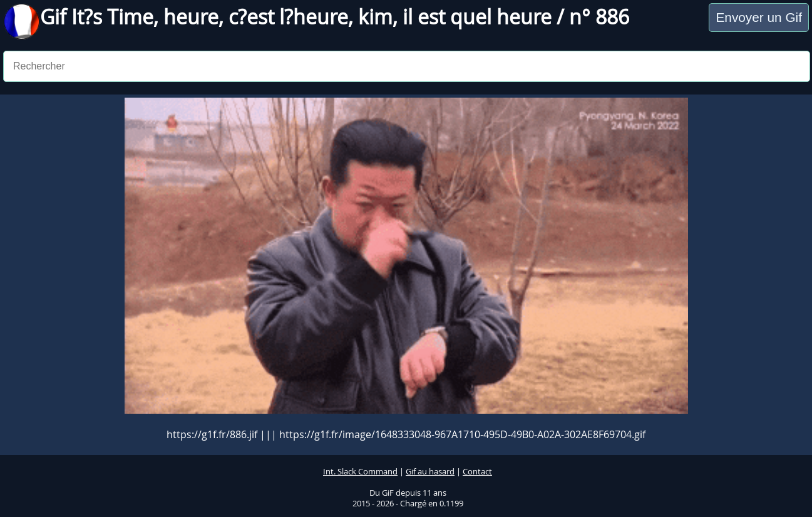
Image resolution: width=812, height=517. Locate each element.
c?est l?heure (288, 17)
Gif (56, 17)
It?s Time (112, 17)
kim (375, 17)
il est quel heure (477, 17)
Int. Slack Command (360, 472)
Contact (477, 472)
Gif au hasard (430, 472)
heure (191, 17)
